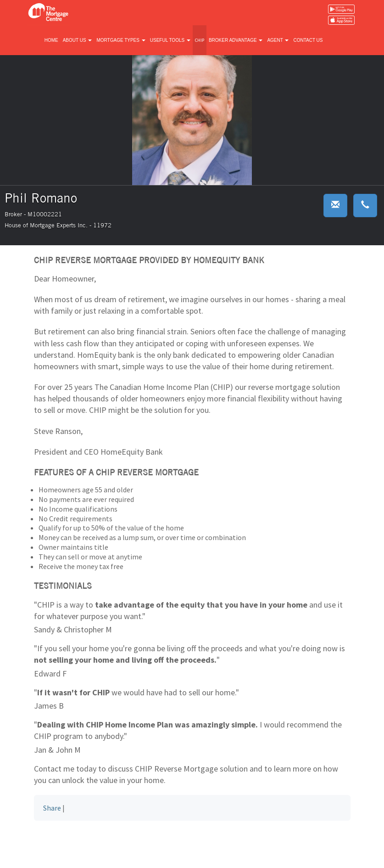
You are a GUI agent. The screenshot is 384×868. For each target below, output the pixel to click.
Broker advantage (236, 40)
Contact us (308, 40)
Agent (278, 40)
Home (51, 40)
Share (52, 808)
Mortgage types (121, 40)
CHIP (200, 40)
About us (78, 40)
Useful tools (170, 40)
